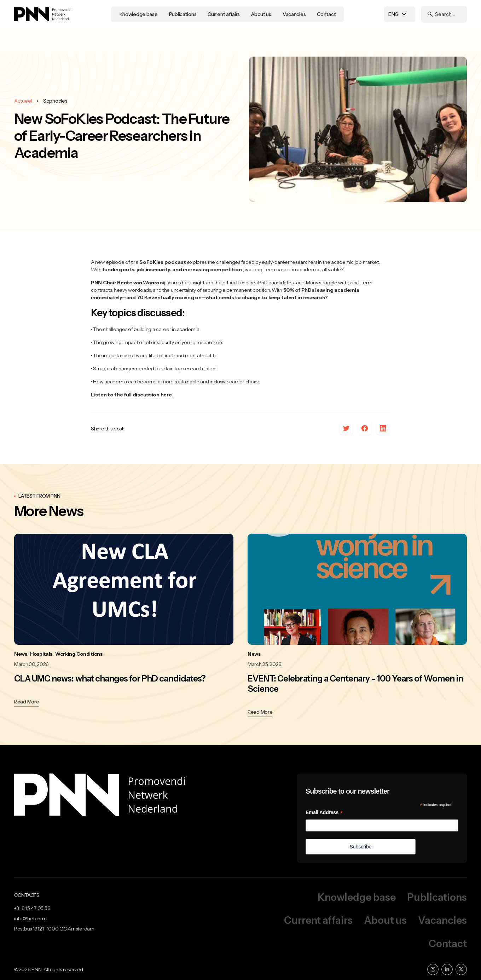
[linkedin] (383, 429)
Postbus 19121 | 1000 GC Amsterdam (54, 929)
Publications (183, 14)
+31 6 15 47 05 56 (32, 908)
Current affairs (224, 14)
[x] (346, 429)
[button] (400, 14)
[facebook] (365, 429)
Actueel (23, 101)
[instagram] (433, 969)
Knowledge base (139, 14)
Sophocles (55, 101)
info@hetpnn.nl (31, 918)
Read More (27, 702)
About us (261, 14)
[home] (43, 14)
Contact (326, 14)
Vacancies (294, 14)
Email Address (324, 813)
